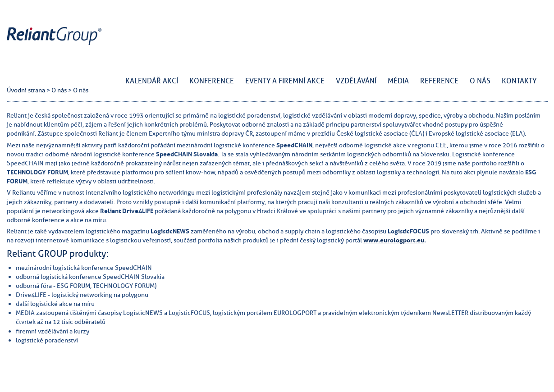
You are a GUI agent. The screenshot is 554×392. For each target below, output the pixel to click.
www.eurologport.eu (394, 240)
